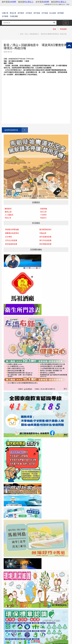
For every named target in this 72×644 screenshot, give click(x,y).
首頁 (54, 29)
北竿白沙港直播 (11, 240)
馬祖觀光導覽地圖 (12, 229)
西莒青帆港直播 (45, 244)
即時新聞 (63, 29)
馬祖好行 (43, 218)
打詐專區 (9, 237)
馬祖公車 (8, 218)
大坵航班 (43, 215)
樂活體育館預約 (45, 229)
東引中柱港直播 (45, 240)
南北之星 (43, 212)
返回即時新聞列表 (16, 130)
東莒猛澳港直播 (11, 244)
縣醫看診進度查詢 (12, 233)
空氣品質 (43, 233)
